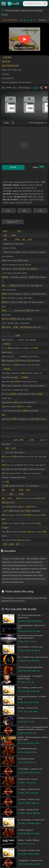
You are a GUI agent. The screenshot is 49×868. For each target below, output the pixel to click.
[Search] (45, 4)
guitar (6, 123)
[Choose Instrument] (13, 123)
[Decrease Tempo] (4, 88)
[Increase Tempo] (15, 88)
